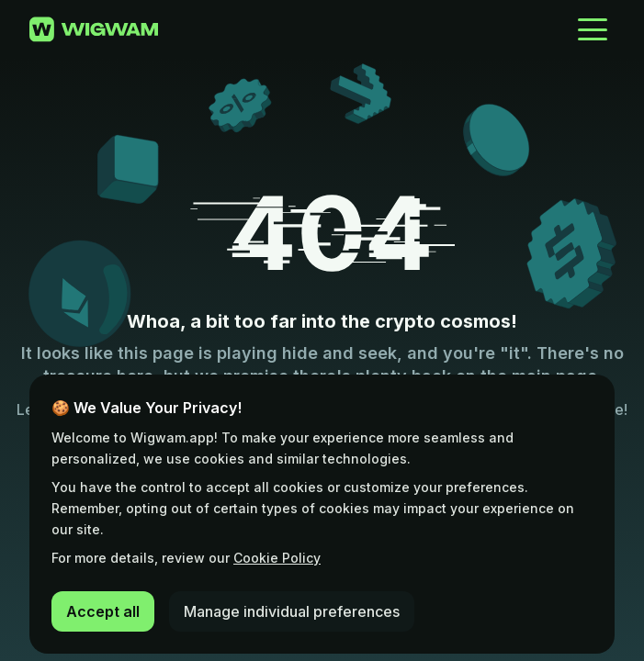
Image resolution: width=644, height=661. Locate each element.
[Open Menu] (593, 29)
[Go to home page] (94, 29)
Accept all (103, 611)
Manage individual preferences (292, 611)
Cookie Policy (277, 558)
